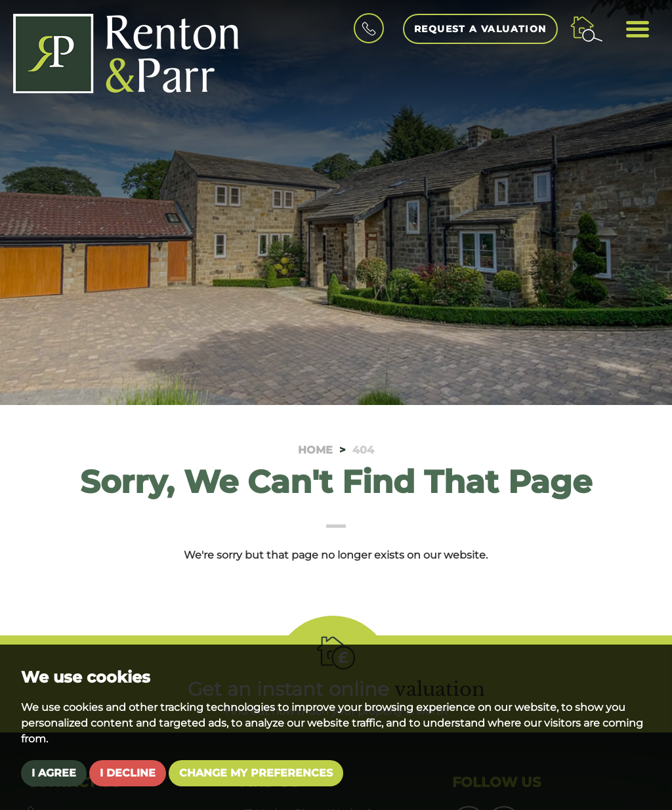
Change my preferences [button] (256, 773)
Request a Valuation (480, 29)
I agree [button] (54, 773)
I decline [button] (128, 773)
